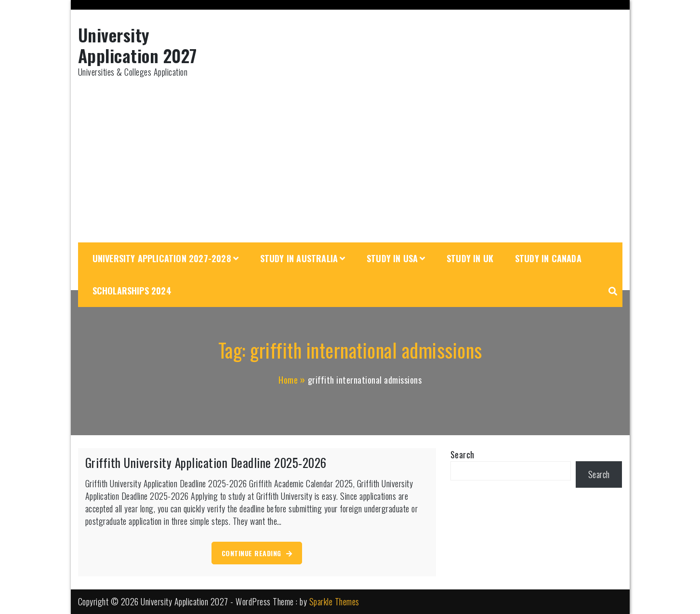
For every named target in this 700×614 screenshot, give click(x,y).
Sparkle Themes (334, 601)
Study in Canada (548, 258)
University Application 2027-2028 (162, 258)
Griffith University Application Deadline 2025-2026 (206, 462)
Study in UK (470, 258)
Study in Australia (299, 258)
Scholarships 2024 (132, 291)
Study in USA (392, 258)
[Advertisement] (350, 160)
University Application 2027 (138, 45)
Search (462, 454)
